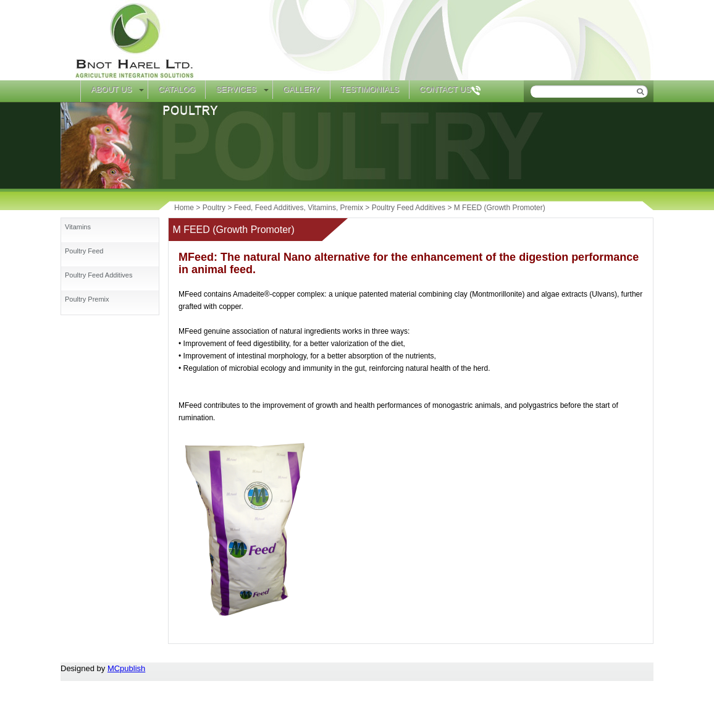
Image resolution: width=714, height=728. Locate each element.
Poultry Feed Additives (99, 275)
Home (70, 91)
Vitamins (78, 227)
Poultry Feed (84, 251)
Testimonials (370, 89)
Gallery (301, 89)
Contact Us (445, 89)
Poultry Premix (87, 299)
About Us (111, 89)
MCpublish (126, 668)
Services (236, 89)
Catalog (177, 89)
